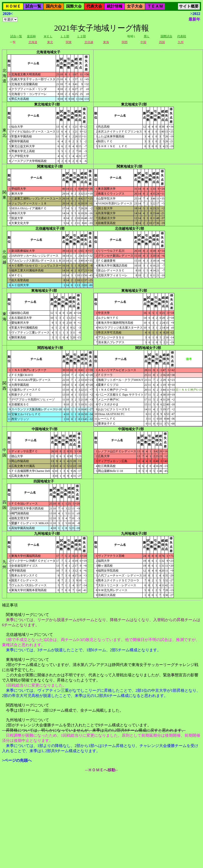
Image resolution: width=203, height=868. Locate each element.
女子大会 (135, 6)
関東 (69, 42)
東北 (50, 42)
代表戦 (182, 36)
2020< (8, 14)
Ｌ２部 (81, 36)
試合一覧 (33, 6)
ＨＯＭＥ (13, 6)
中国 (143, 42)
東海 (106, 42)
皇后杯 (31, 36)
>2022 (195, 14)
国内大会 (54, 6)
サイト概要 (189, 6)
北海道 (33, 42)
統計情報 (115, 6)
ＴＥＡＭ (155, 6)
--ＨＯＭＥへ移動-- (101, 770)
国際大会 (74, 6)
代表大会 (94, 6)
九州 (181, 42)
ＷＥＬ (48, 36)
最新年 (194, 19)
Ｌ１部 (65, 36)
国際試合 (166, 36)
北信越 (89, 42)
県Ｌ (147, 36)
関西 (125, 42)
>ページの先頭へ (17, 760)
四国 (162, 42)
